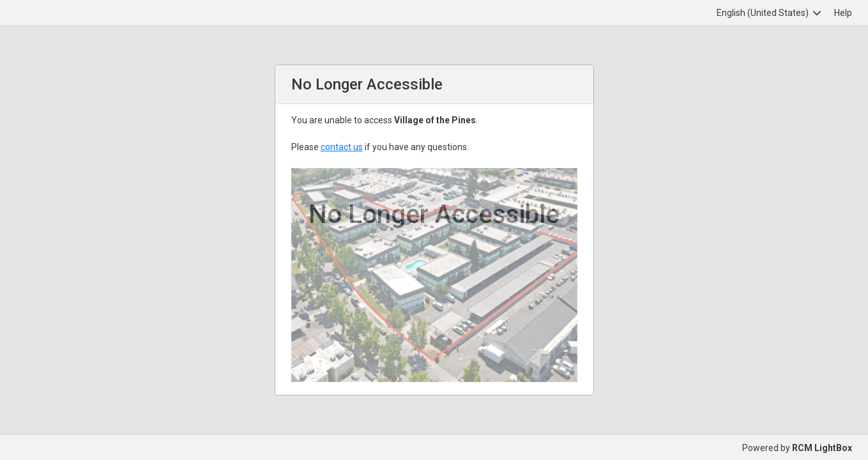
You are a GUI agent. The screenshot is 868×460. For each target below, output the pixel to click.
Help (843, 13)
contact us (342, 147)
